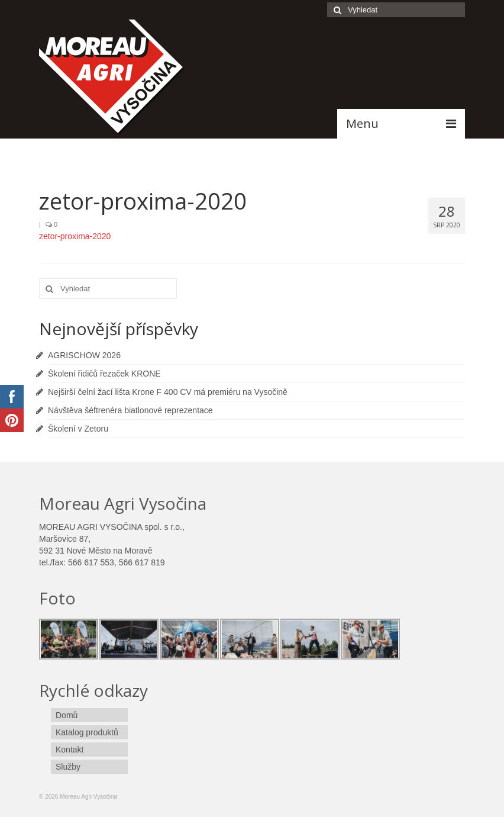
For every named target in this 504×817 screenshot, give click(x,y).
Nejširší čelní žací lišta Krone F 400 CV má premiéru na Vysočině (168, 392)
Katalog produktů (87, 732)
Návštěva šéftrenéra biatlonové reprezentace (130, 410)
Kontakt (70, 750)
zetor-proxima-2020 (75, 236)
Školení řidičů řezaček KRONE (104, 374)
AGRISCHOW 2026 (84, 355)
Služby (68, 767)
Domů (67, 715)
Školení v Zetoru (78, 429)
